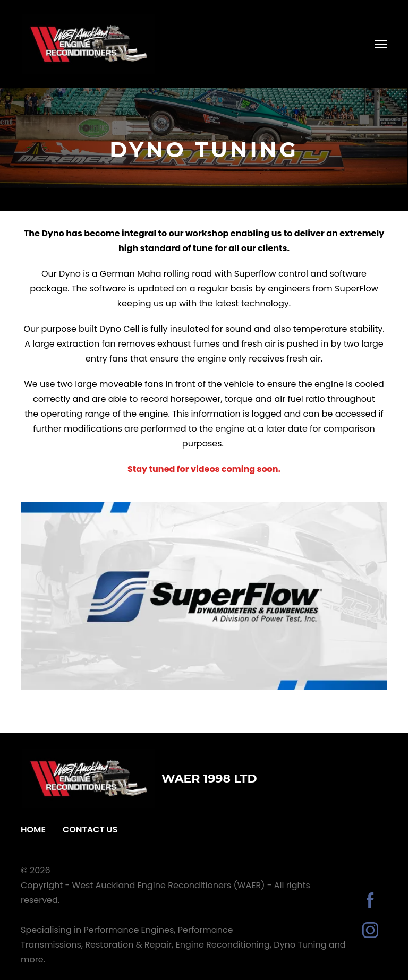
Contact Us (90, 829)
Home (33, 829)
